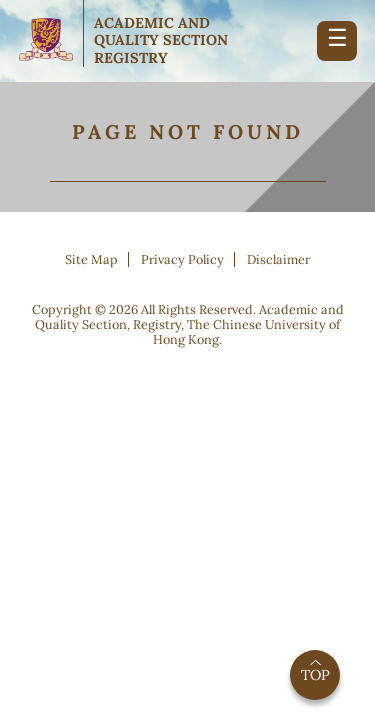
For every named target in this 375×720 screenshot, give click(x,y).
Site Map (91, 259)
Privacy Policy (182, 259)
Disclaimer (278, 259)
